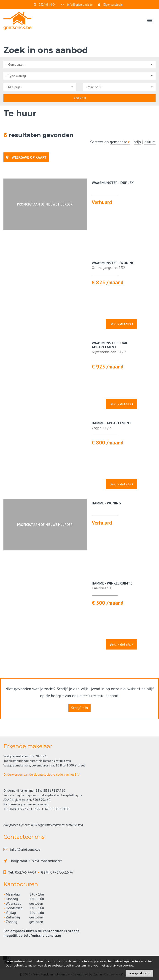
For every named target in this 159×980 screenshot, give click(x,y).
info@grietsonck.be (25, 849)
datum (150, 142)
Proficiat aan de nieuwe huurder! (45, 204)
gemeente (120, 142)
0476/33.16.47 (62, 872)
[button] (79, 65)
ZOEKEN (80, 98)
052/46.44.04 (26, 872)
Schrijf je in (79, 708)
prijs (137, 142)
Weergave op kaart (26, 157)
